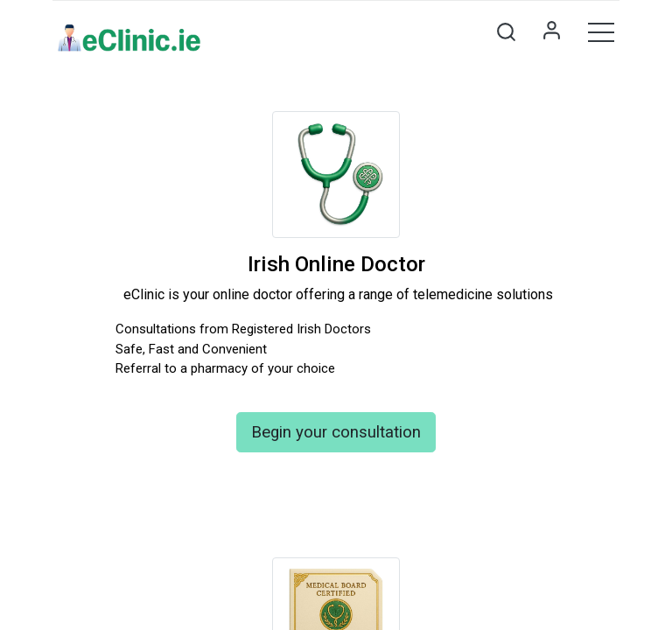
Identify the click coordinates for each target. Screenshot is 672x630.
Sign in (551, 31)
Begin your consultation (336, 432)
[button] (506, 31)
